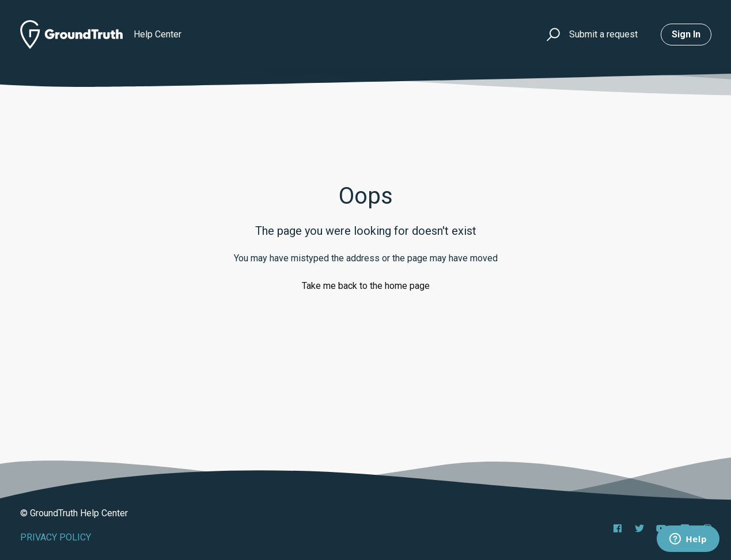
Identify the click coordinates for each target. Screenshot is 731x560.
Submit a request (603, 34)
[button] (552, 35)
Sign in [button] (686, 34)
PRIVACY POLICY (56, 537)
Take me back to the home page (366, 286)
